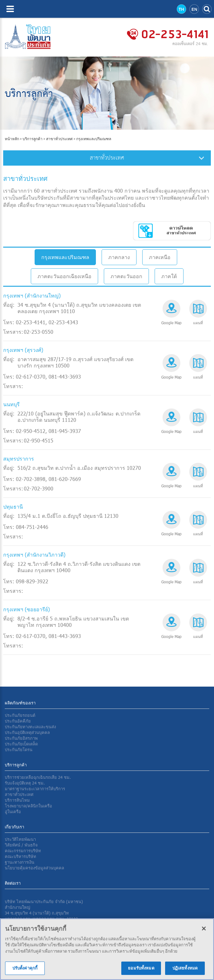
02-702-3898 (31, 479)
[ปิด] (204, 931)
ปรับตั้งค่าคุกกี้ (25, 970)
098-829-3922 (32, 581)
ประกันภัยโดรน (19, 750)
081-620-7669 (65, 479)
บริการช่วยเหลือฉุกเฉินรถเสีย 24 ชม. (38, 777)
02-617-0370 (31, 377)
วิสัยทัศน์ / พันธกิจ (21, 845)
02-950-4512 (31, 431)
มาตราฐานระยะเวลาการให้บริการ (35, 789)
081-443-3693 (65, 377)
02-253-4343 (63, 322)
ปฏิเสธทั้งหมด (185, 970)
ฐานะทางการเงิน (20, 862)
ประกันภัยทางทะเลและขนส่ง (30, 727)
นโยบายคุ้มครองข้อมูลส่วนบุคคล (34, 868)
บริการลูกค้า (33, 139)
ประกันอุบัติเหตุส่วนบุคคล (27, 732)
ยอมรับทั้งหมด (141, 970)
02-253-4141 (31, 322)
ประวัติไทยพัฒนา (20, 839)
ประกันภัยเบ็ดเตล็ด (21, 744)
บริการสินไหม (17, 800)
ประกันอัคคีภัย (18, 721)
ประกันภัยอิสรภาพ (21, 738)
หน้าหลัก (12, 139)
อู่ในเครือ (13, 812)
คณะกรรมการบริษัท (23, 851)
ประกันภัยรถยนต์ (20, 715)
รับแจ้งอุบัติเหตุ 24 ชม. (25, 783)
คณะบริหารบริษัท (20, 856)
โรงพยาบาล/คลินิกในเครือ (28, 806)
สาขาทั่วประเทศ (59, 139)
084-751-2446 (32, 527)
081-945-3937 (65, 431)
